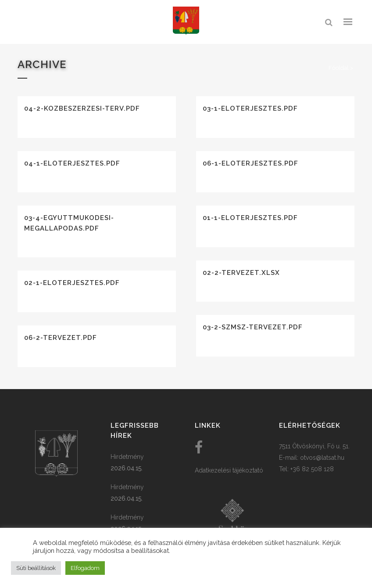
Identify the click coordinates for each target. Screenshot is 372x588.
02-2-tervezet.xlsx (241, 273)
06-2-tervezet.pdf (61, 338)
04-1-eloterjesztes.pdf (72, 163)
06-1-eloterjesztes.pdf (250, 163)
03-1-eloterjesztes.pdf (250, 108)
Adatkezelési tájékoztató (229, 470)
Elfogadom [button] (85, 568)
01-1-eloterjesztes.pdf (250, 218)
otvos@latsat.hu (322, 458)
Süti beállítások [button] (36, 568)
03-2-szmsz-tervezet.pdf (253, 327)
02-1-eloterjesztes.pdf (72, 283)
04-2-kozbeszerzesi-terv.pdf (82, 108)
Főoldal (339, 68)
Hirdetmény (127, 457)
